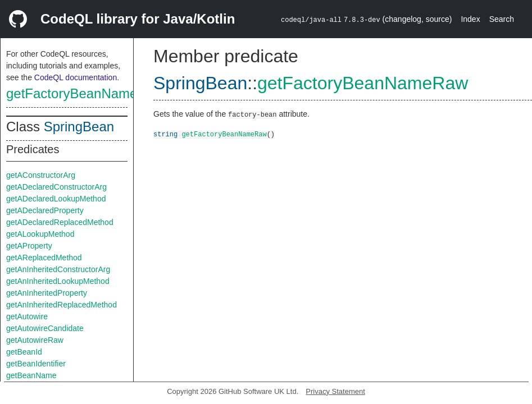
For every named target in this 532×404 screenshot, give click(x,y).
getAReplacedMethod (44, 258)
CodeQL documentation (76, 77)
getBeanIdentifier (36, 364)
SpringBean (79, 127)
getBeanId (24, 352)
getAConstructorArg (41, 175)
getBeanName (31, 375)
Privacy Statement (335, 391)
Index (470, 19)
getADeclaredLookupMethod (56, 199)
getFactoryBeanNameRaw (85, 93)
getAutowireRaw (35, 340)
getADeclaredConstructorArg (56, 187)
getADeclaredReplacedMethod (60, 222)
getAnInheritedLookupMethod (58, 281)
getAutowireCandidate (45, 328)
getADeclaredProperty (45, 210)
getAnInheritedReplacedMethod (62, 305)
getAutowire (27, 316)
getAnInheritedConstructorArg (58, 269)
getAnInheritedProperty (47, 293)
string (165, 134)
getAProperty (29, 246)
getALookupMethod (40, 234)
